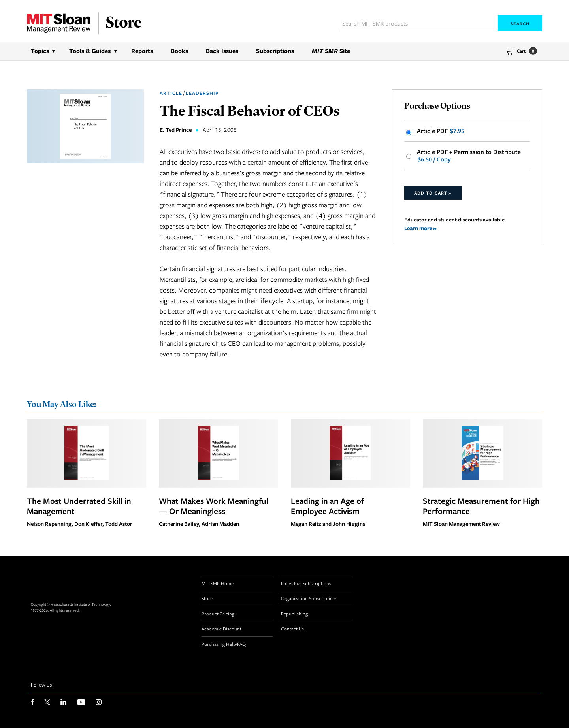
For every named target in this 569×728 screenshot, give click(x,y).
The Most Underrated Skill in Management (79, 506)
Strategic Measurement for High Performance (481, 506)
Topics (40, 51)
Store (207, 598)
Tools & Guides (90, 51)
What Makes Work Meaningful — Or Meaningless (214, 506)
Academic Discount (221, 629)
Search (520, 23)
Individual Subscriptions (306, 583)
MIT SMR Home (218, 583)
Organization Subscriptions (309, 598)
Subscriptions (275, 51)
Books (179, 51)
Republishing (294, 614)
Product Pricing (218, 614)
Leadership (202, 93)
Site (331, 51)
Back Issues (222, 51)
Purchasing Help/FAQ (224, 644)
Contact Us (292, 629)
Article (171, 93)
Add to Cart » (433, 193)
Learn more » (420, 228)
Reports (142, 51)
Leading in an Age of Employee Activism (327, 506)
